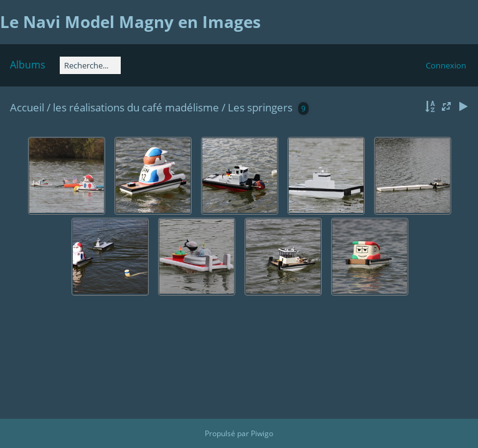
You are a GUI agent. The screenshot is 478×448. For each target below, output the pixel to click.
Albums (28, 65)
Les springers (260, 107)
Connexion (446, 65)
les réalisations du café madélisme (137, 107)
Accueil (27, 107)
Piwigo (262, 433)
